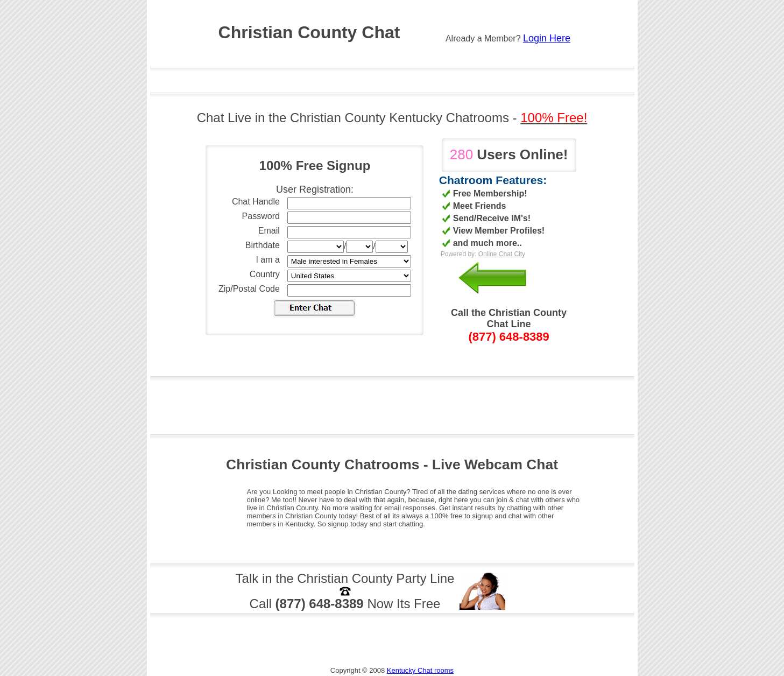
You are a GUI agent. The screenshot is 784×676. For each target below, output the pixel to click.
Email (269, 231)
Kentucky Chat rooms (420, 670)
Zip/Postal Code (249, 289)
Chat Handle (256, 202)
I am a (267, 260)
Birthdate (263, 245)
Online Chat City (502, 254)
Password (261, 216)
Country (265, 274)
